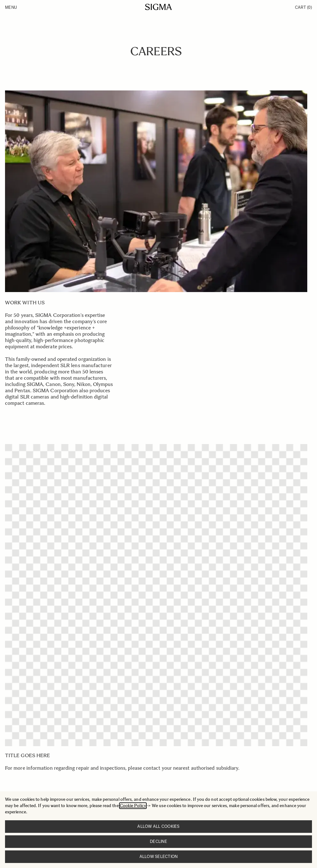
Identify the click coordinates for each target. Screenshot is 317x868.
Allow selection (159, 857)
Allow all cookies (158, 826)
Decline (158, 841)
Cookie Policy (133, 806)
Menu (11, 7)
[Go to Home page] (158, 7)
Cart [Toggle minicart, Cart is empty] (303, 7)
